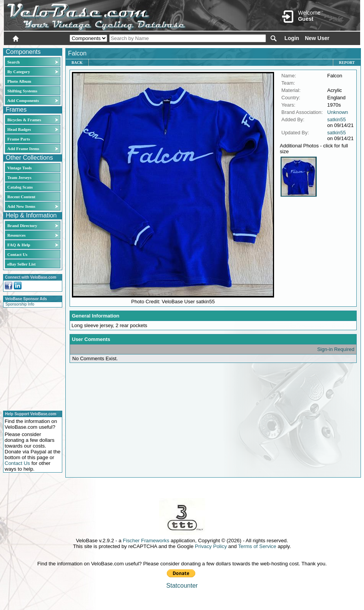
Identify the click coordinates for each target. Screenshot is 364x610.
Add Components (23, 100)
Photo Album (19, 81)
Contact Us (17, 254)
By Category (19, 72)
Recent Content (21, 197)
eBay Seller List (22, 264)
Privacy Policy (211, 546)
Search (13, 62)
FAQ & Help (19, 245)
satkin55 (336, 119)
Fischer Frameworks (146, 541)
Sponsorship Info (20, 304)
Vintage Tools (19, 168)
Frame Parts (19, 139)
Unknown (337, 112)
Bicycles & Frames (25, 120)
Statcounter (182, 586)
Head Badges (19, 129)
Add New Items (21, 206)
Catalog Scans (20, 187)
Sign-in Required (336, 349)
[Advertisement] (30, 358)
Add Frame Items (23, 149)
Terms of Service (257, 546)
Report (347, 63)
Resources (16, 235)
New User (317, 38)
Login (292, 38)
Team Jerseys (19, 177)
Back (77, 63)
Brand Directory (22, 226)
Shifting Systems (22, 91)
